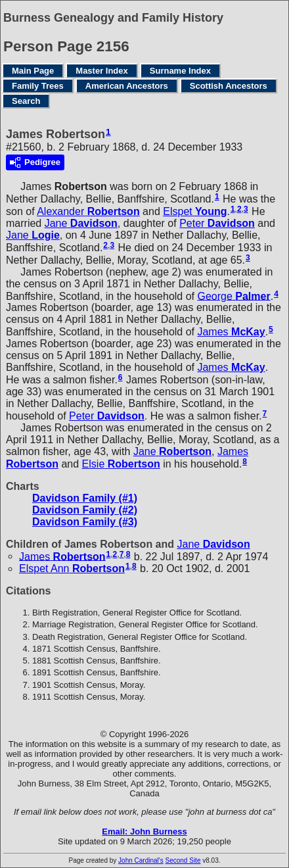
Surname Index (180, 71)
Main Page (33, 71)
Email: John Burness (144, 832)
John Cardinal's (141, 860)
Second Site (183, 860)
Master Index (101, 71)
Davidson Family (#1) (85, 498)
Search (26, 101)
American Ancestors (127, 86)
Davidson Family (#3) (85, 522)
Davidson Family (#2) (85, 510)
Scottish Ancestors (229, 86)
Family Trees (38, 86)
